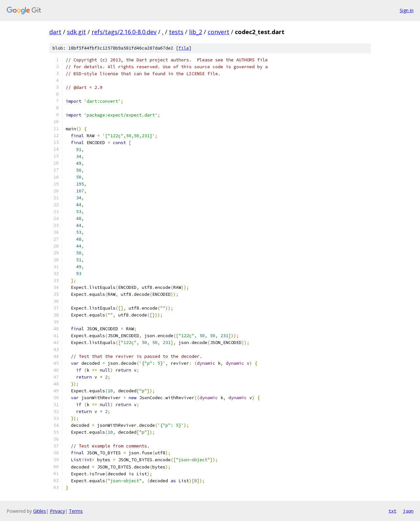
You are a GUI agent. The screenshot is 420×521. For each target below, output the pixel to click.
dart (55, 32)
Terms (76, 511)
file (184, 48)
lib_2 (196, 32)
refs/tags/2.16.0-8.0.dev (124, 32)
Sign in (407, 10)
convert (219, 32)
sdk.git (76, 32)
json (408, 511)
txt (392, 511)
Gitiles (40, 511)
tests (176, 32)
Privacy (57, 511)
